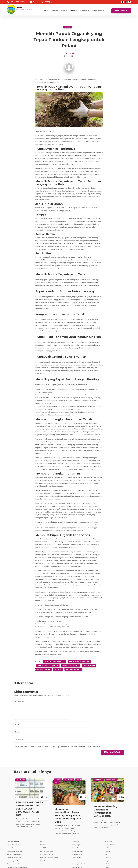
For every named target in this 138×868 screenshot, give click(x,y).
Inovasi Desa (77, 821)
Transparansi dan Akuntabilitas (17, 840)
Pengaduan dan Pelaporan (16, 837)
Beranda (46, 11)
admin (72, 53)
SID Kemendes (45, 854)
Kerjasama (109, 834)
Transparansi (84, 11)
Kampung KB (77, 818)
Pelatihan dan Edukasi (14, 831)
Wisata (107, 837)
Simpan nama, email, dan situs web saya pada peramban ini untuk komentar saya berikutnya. (58, 720)
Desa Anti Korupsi (97, 11)
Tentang (63, 11)
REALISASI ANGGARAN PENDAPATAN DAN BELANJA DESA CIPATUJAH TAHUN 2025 (30, 782)
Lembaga (73, 11)
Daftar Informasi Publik (47, 827)
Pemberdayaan (78, 824)
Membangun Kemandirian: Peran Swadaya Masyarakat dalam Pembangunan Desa (68, 789)
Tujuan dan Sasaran (13, 818)
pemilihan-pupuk (71, 664)
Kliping (107, 840)
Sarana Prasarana (111, 818)
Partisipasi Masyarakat (14, 827)
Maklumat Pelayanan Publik (49, 831)
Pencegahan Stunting (80, 837)
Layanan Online (121, 11)
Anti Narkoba (77, 831)
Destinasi (108, 831)
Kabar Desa (55, 11)
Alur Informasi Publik (46, 824)
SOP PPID (43, 821)
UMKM (107, 821)
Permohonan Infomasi (47, 834)
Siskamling (76, 834)
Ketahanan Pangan (79, 840)
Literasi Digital (77, 827)
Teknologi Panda (28, 864)
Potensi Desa (111, 753)
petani (58, 666)
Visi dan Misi (11, 821)
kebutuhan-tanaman (48, 664)
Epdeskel (43, 850)
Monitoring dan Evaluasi (15, 834)
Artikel (67, 27)
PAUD (74, 843)
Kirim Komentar (111, 725)
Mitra (107, 827)
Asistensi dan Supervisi (14, 824)
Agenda (108, 824)
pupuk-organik (73, 666)
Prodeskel (43, 847)
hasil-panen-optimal (54, 661)
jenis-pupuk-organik (79, 661)
